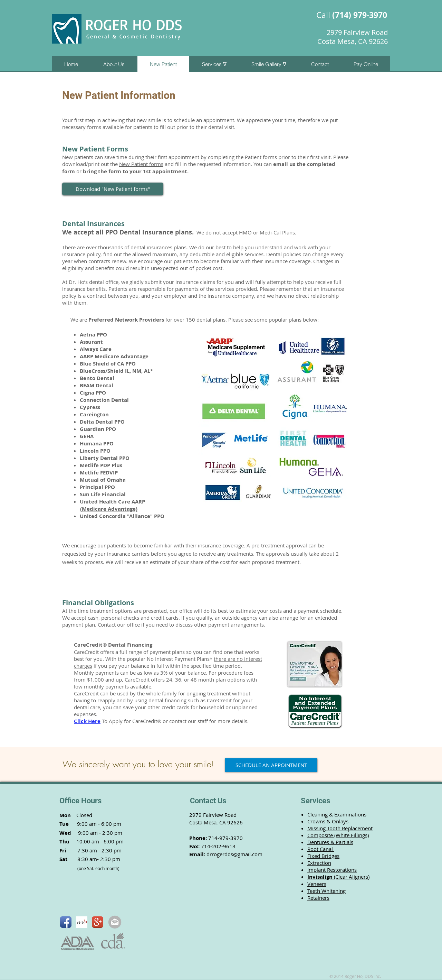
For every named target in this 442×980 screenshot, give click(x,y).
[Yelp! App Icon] (82, 922)
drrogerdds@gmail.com (234, 854)
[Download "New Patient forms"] (113, 189)
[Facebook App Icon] (66, 922)
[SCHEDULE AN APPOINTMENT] (271, 765)
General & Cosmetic (119, 36)
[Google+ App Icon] (98, 922)
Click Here (87, 721)
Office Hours (80, 801)
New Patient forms (141, 164)
